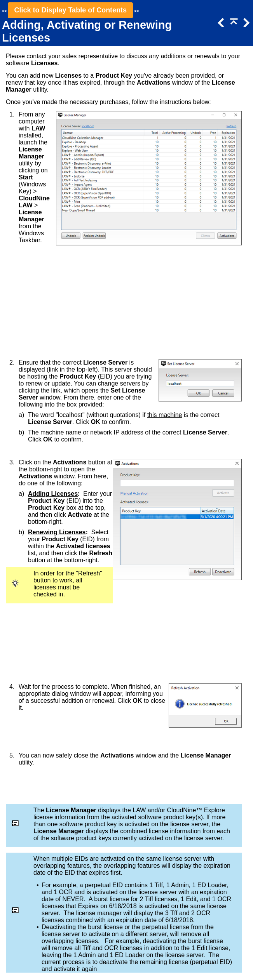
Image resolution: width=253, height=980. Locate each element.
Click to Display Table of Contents (70, 10)
